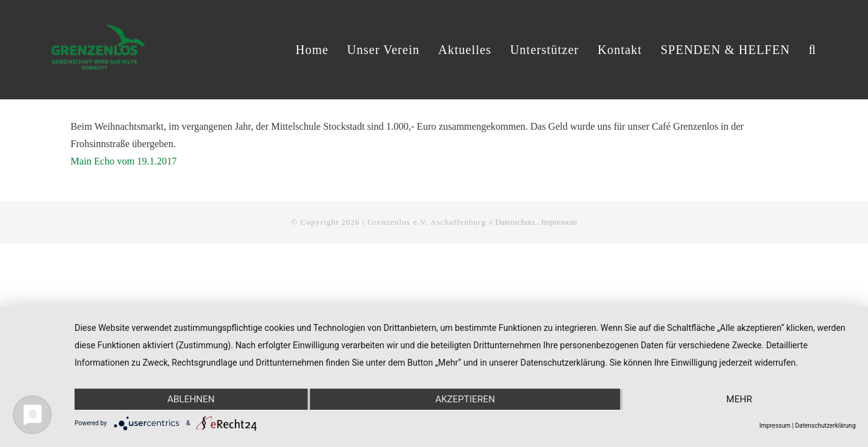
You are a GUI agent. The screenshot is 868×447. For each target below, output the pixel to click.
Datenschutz (515, 222)
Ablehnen (191, 399)
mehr (739, 399)
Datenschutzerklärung (825, 426)
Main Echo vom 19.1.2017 (124, 161)
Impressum (559, 222)
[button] (812, 50)
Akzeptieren (465, 399)
